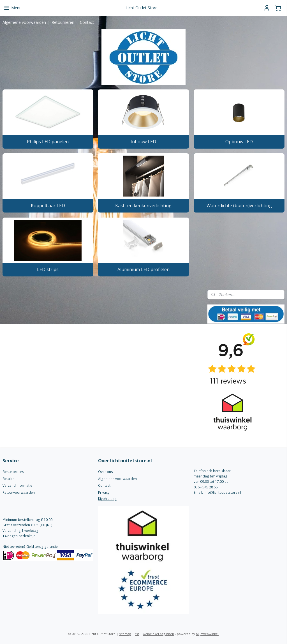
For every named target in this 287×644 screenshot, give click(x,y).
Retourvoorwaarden (19, 492)
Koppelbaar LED (48, 206)
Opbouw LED (239, 142)
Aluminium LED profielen (143, 269)
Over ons (106, 472)
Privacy (104, 492)
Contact (87, 22)
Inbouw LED (143, 142)
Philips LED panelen (48, 142)
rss (137, 634)
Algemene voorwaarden (24, 22)
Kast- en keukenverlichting (143, 206)
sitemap (125, 634)
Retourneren (63, 22)
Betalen (9, 479)
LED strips (48, 269)
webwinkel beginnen (158, 634)
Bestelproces (13, 472)
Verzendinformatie (17, 485)
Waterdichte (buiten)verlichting (239, 206)
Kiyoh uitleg (107, 499)
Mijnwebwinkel (207, 634)
